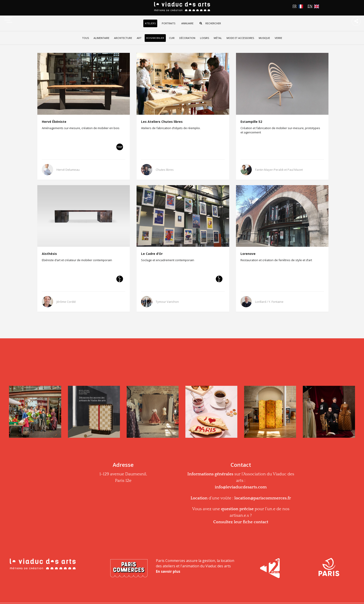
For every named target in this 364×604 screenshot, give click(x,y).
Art (139, 38)
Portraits (169, 23)
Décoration (187, 38)
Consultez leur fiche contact (241, 522)
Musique (264, 38)
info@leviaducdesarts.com (241, 487)
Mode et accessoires (240, 38)
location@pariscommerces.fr (263, 498)
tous (85, 38)
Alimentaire (101, 38)
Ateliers (150, 23)
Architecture (123, 38)
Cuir (172, 38)
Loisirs (204, 38)
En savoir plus (168, 571)
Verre (278, 38)
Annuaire (187, 23)
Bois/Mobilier (155, 38)
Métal (218, 38)
